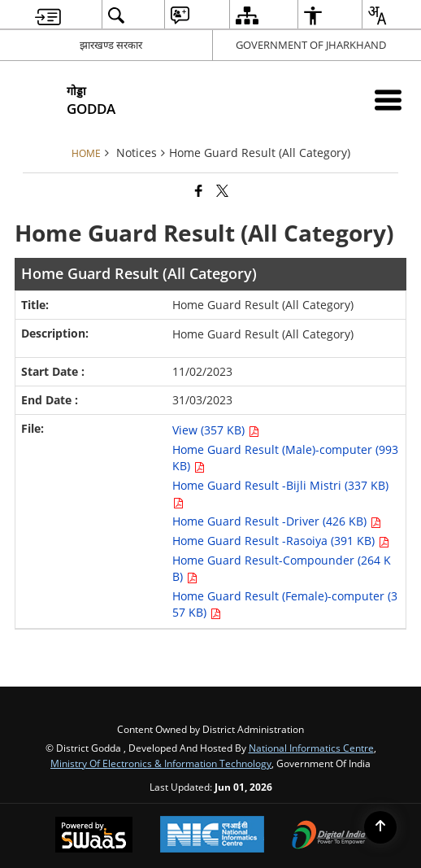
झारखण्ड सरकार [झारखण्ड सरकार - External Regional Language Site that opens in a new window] (111, 45)
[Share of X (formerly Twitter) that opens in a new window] (222, 190)
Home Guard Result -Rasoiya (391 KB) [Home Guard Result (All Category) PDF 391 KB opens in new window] (281, 541)
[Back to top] (380, 827)
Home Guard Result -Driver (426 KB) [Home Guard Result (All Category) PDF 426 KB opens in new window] (277, 521)
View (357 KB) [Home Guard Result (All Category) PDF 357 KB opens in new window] (216, 430)
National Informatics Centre (311, 748)
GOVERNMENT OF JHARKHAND (311, 45)
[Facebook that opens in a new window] (199, 190)
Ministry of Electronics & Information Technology (161, 763)
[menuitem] (48, 15)
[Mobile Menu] (388, 100)
